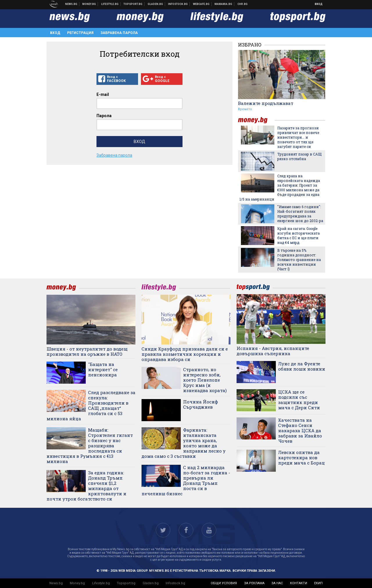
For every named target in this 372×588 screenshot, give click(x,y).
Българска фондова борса (178, 4)
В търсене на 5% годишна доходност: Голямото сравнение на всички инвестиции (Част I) (299, 260)
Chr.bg (243, 4)
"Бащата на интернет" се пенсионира (103, 369)
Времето (245, 109)
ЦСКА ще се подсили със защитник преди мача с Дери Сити (299, 400)
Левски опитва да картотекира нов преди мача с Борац (302, 457)
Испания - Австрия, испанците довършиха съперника (273, 351)
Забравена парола (119, 33)
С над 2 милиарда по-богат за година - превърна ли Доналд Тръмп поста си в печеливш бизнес (186, 480)
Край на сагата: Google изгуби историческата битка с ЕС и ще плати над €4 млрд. (298, 235)
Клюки (110, 4)
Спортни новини (133, 4)
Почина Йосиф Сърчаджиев (201, 404)
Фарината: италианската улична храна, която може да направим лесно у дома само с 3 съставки (184, 443)
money (256, 120)
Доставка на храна (155, 4)
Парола (104, 116)
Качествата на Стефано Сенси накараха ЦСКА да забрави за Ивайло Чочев (300, 430)
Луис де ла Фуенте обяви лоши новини (302, 366)
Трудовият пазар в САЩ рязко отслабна (299, 156)
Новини (71, 4)
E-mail (103, 94)
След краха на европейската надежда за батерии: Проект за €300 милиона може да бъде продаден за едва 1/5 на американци (280, 187)
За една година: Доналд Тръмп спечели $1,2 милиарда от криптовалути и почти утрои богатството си (86, 486)
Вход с (117, 79)
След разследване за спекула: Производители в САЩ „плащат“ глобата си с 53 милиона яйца (91, 405)
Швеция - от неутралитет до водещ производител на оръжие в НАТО (87, 351)
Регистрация (80, 33)
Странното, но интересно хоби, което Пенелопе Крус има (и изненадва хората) (205, 380)
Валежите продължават (266, 103)
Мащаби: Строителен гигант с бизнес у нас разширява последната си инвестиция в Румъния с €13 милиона (90, 446)
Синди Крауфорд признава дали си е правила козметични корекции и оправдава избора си (185, 354)
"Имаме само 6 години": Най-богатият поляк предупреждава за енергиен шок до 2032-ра (300, 214)
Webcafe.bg (201, 4)
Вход (319, 4)
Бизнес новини (89, 4)
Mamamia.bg (223, 4)
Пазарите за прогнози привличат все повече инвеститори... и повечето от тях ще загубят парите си (298, 137)
